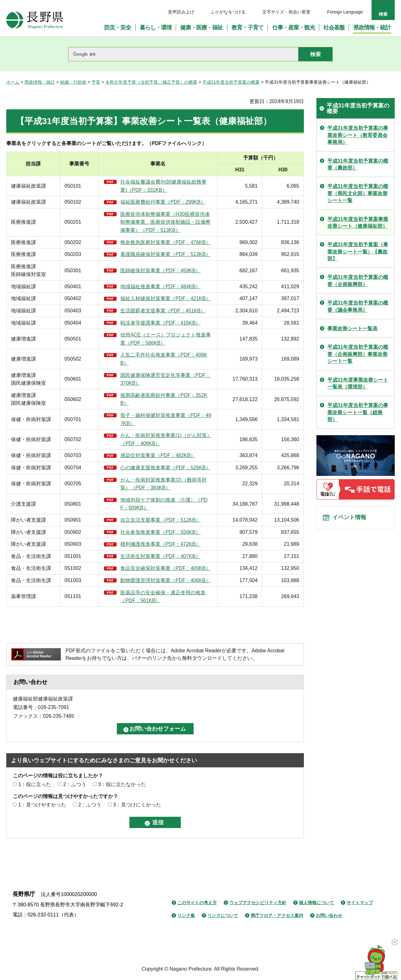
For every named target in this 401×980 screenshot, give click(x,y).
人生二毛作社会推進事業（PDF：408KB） (164, 359)
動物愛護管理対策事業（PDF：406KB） (165, 580)
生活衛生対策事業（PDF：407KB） (160, 556)
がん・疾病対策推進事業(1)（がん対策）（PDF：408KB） (166, 439)
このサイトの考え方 (197, 903)
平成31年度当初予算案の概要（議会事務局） (358, 306)
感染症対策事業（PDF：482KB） (158, 455)
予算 (96, 82)
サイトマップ (360, 903)
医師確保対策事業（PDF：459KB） (160, 271)
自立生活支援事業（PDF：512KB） (160, 520)
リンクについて (223, 915)
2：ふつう (75, 784)
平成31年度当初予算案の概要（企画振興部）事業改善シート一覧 (358, 354)
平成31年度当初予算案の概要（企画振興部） (358, 281)
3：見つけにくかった (137, 805)
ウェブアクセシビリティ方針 (258, 903)
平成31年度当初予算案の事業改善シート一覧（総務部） (358, 412)
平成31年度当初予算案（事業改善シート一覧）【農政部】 (358, 252)
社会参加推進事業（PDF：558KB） (160, 532)
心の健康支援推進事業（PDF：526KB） (165, 468)
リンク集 (186, 915)
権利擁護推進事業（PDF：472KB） (160, 544)
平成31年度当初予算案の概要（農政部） (358, 164)
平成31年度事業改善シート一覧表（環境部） (358, 383)
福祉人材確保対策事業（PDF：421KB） (165, 298)
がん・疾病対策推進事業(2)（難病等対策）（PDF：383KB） (164, 484)
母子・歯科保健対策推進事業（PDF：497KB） (166, 419)
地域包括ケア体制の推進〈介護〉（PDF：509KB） (164, 504)
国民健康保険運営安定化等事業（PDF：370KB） (165, 379)
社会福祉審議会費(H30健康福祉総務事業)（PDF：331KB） (163, 186)
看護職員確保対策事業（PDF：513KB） (165, 254)
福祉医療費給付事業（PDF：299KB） (163, 202)
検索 (383, 14)
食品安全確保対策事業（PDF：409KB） (165, 568)
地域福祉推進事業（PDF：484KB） (160, 287)
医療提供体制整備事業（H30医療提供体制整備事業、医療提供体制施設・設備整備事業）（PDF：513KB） (165, 222)
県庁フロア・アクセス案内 (277, 915)
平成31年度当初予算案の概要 (231, 82)
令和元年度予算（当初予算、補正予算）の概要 (151, 82)
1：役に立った (35, 784)
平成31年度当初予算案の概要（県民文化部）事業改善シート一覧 (358, 193)
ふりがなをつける (228, 12)
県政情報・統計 (40, 82)
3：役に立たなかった (122, 784)
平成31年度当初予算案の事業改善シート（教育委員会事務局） (358, 135)
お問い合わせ (329, 915)
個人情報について (316, 903)
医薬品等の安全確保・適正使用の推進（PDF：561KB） (163, 597)
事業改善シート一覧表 (352, 328)
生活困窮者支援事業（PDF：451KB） (163, 311)
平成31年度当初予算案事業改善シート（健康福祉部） (358, 223)
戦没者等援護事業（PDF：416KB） (160, 323)
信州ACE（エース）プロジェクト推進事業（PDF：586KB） (166, 339)
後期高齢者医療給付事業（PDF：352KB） (164, 399)
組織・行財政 (73, 82)
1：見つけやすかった (42, 805)
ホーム (13, 82)
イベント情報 (351, 519)
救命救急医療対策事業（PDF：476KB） (165, 242)
